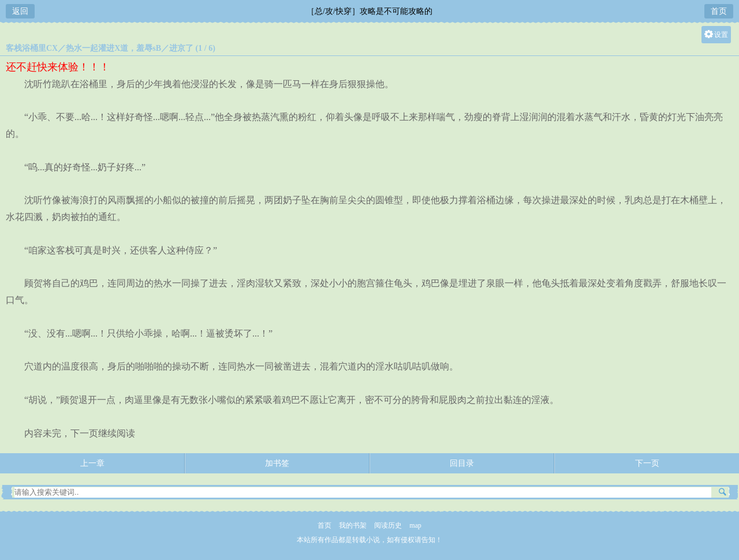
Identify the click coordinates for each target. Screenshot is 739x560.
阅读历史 (388, 525)
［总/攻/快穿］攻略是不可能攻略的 (369, 11)
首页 (719, 11)
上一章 (92, 463)
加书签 (277, 463)
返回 (20, 11)
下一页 (647, 463)
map (415, 525)
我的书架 (353, 525)
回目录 (462, 463)
